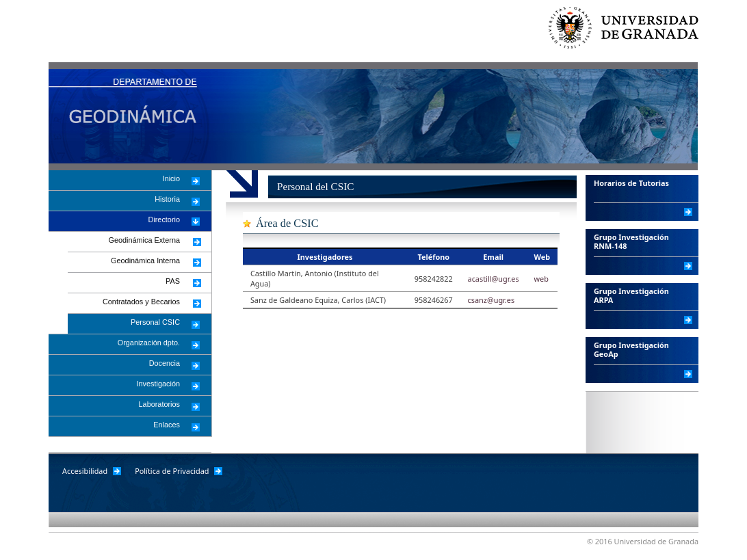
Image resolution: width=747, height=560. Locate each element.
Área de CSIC (287, 223)
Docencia (165, 363)
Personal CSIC (155, 322)
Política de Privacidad (172, 471)
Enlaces (167, 425)
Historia (167, 199)
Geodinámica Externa (144, 240)
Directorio (164, 219)
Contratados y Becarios (141, 302)
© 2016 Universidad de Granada (643, 541)
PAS (173, 281)
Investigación (158, 384)
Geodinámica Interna (145, 261)
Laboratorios (159, 404)
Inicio (171, 178)
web (541, 279)
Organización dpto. (149, 343)
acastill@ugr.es (494, 279)
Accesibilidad (85, 471)
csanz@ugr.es (492, 300)
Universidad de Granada (630, 35)
